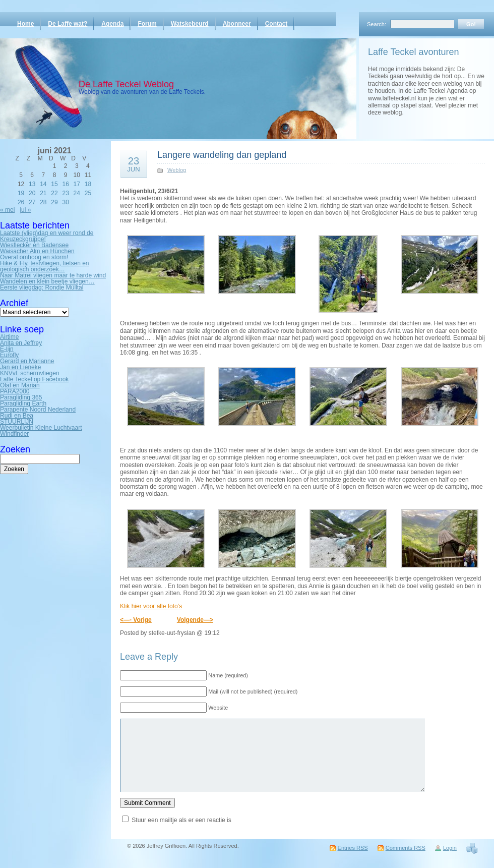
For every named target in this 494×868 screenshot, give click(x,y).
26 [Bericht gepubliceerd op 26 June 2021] (21, 202)
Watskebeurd (190, 24)
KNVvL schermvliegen (30, 373)
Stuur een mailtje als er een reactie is (181, 820)
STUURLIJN (17, 422)
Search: (377, 24)
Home (25, 24)
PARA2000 (15, 391)
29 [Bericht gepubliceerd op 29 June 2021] (54, 202)
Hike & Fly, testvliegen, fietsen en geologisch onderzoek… (45, 266)
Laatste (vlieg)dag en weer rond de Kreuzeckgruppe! (47, 236)
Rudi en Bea (17, 416)
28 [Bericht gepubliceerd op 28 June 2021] (43, 202)
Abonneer (237, 24)
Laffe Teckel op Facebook (34, 379)
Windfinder (14, 434)
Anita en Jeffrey (21, 343)
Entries (353, 848)
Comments (406, 848)
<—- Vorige (136, 620)
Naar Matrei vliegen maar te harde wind (53, 275)
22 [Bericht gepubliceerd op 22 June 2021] (54, 193)
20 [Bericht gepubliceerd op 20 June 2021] (32, 193)
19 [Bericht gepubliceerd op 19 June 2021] (21, 193)
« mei (7, 210)
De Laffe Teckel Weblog (126, 84)
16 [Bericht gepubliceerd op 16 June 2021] (65, 184)
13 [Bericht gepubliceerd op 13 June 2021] (32, 184)
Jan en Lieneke (20, 367)
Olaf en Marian (20, 385)
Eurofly (9, 355)
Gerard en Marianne (27, 361)
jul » (25, 210)
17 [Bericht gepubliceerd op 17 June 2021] (77, 184)
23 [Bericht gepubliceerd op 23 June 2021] (65, 193)
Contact (276, 24)
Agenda (112, 24)
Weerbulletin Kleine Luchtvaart (41, 428)
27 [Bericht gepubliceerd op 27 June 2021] (32, 202)
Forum (147, 24)
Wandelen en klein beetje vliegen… (47, 281)
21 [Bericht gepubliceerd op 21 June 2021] (43, 193)
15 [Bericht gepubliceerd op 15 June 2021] (54, 184)
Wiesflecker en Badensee (34, 245)
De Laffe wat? (68, 24)
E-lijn (7, 349)
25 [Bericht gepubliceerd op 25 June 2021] (88, 193)
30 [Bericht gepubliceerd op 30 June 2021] (65, 202)
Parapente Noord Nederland (38, 410)
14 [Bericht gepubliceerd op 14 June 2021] (43, 184)
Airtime (9, 337)
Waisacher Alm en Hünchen (37, 251)
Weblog (177, 170)
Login (450, 848)
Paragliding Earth (23, 403)
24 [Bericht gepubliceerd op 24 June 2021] (77, 193)
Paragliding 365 (21, 397)
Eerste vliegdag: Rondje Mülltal (42, 287)
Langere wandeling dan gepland (222, 155)
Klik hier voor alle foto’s (151, 606)
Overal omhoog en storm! (34, 257)
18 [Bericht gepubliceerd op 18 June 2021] (88, 184)
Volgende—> (195, 620)
